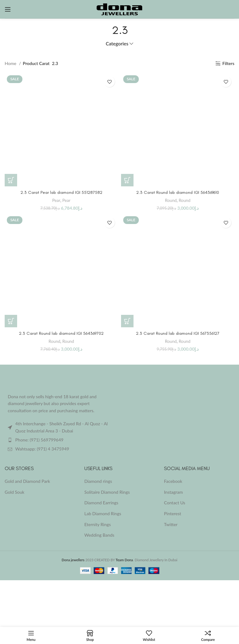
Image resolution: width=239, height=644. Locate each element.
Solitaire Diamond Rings (107, 492)
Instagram (173, 492)
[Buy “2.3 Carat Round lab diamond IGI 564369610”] (127, 180)
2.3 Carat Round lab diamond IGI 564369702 (61, 333)
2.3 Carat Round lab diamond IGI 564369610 (178, 192)
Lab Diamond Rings (103, 513)
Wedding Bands (99, 535)
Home (11, 63)
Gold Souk (14, 492)
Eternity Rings (98, 524)
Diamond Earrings (101, 503)
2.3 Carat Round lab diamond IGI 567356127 (178, 333)
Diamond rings (98, 481)
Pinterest (173, 513)
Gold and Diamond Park (27, 481)
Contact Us (175, 503)
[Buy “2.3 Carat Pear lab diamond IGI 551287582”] (11, 180)
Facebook (173, 481)
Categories (117, 44)
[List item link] (60, 440)
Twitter (171, 524)
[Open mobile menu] (8, 9)
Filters (229, 63)
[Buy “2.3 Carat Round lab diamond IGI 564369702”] (11, 321)
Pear (56, 200)
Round (171, 200)
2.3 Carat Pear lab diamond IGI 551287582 (61, 192)
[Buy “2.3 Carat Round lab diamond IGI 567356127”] (127, 321)
